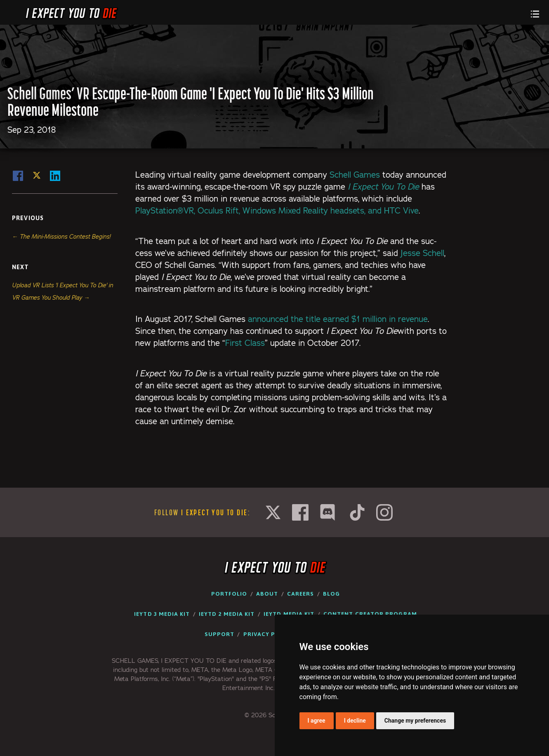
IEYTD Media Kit (289, 614)
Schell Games (355, 175)
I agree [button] (317, 721)
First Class (245, 343)
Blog (331, 594)
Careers (301, 594)
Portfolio (229, 594)
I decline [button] (355, 721)
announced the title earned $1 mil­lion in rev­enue (338, 319)
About (267, 594)
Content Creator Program (370, 614)
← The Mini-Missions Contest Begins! (61, 237)
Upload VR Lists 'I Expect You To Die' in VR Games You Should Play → (62, 291)
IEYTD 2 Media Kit (227, 614)
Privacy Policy (269, 634)
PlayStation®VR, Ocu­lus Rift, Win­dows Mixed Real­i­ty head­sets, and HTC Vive (277, 211)
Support (220, 634)
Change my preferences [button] (415, 721)
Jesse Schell (422, 253)
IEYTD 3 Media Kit (162, 614)
